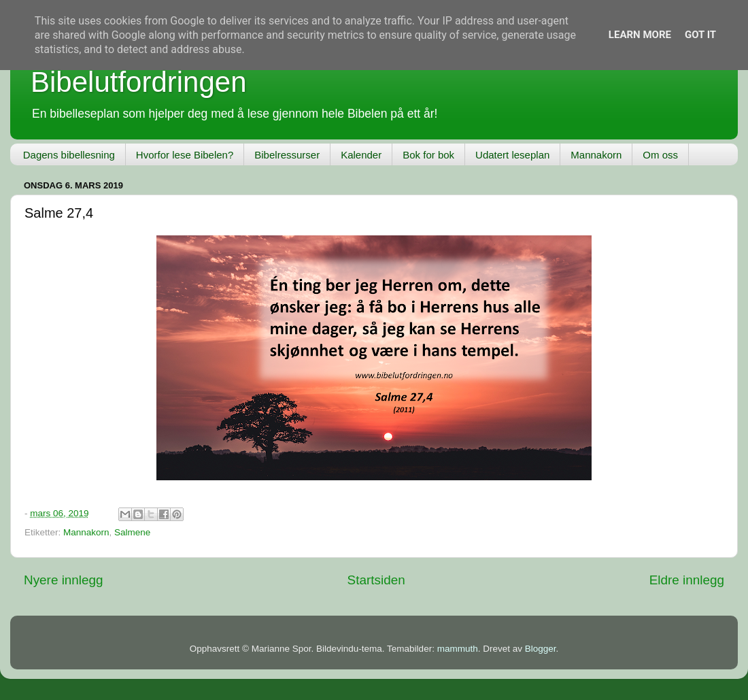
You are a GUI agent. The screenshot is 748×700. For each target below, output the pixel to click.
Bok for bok (428, 155)
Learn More (640, 35)
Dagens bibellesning (69, 155)
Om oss (660, 155)
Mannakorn (596, 155)
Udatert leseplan (512, 155)
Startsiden (376, 580)
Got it (700, 35)
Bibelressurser (287, 155)
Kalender (361, 155)
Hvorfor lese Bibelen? (185, 155)
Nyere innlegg (64, 580)
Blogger (541, 649)
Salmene (132, 532)
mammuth (458, 649)
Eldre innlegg (687, 580)
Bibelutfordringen (139, 82)
